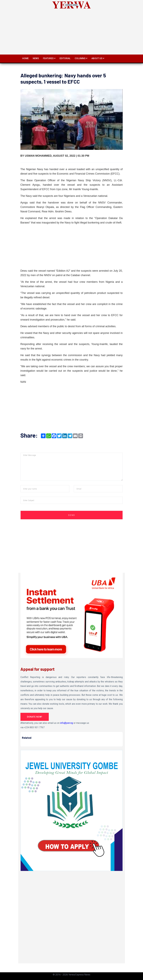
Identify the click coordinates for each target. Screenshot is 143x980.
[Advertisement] (71, 31)
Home (25, 58)
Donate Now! (35, 717)
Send (72, 515)
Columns (81, 58)
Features (49, 58)
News (36, 58)
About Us (98, 58)
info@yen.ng (67, 723)
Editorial (65, 58)
